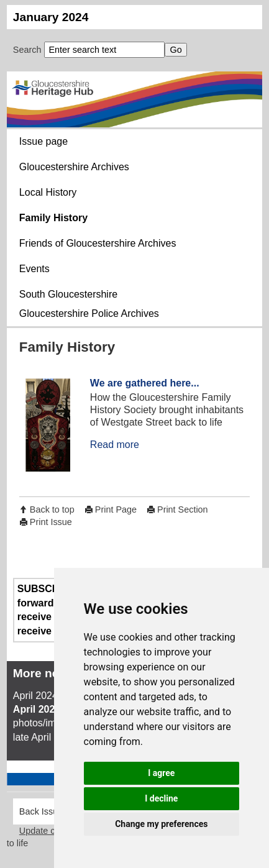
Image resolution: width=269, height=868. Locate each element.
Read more (115, 445)
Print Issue (51, 522)
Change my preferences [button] (161, 824)
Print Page (116, 509)
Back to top (52, 509)
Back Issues (43, 811)
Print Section (183, 509)
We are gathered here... (145, 383)
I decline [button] (161, 798)
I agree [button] (161, 773)
